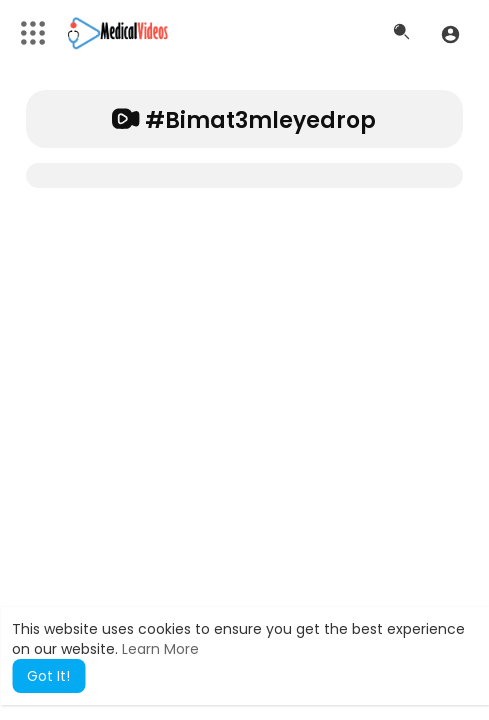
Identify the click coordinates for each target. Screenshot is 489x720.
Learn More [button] (160, 649)
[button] (450, 34)
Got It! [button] (48, 676)
